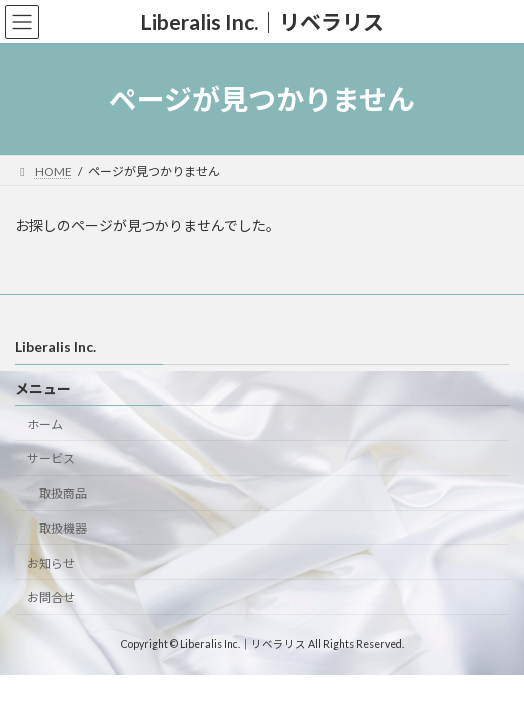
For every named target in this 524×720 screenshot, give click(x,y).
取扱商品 (63, 493)
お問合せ (51, 598)
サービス (51, 459)
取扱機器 (63, 528)
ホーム (45, 424)
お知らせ (51, 563)
